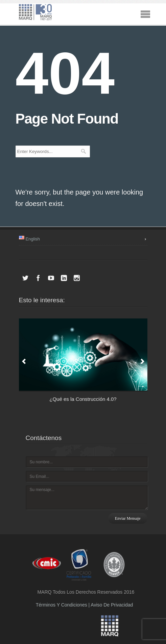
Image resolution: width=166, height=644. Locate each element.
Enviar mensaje (128, 518)
